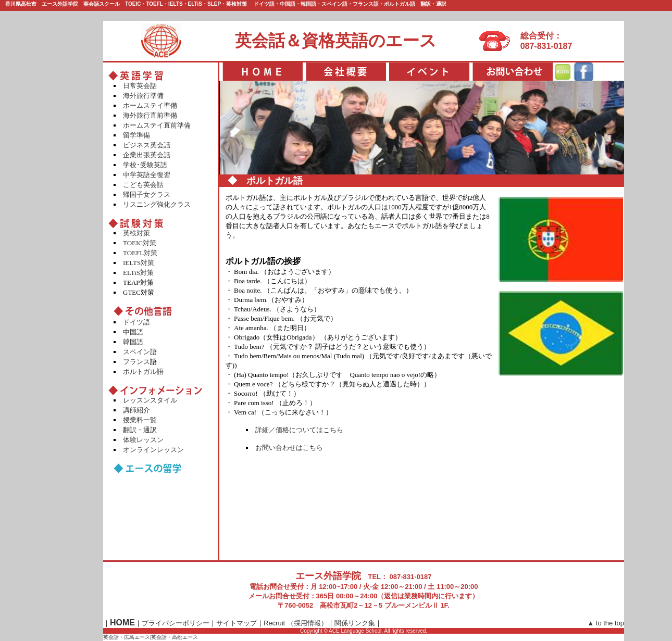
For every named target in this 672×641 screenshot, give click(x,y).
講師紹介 (136, 410)
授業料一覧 (140, 420)
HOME (122, 623)
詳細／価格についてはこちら (299, 430)
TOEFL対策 (140, 253)
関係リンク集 (355, 623)
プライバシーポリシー (176, 623)
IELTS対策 (139, 263)
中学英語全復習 (147, 175)
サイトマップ (237, 623)
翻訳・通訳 (140, 430)
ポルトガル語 (143, 372)
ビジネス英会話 (147, 145)
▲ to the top (606, 623)
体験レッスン (143, 440)
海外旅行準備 (143, 96)
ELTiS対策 (138, 273)
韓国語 (133, 342)
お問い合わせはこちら (289, 448)
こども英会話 (143, 185)
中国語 (133, 332)
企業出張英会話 (147, 155)
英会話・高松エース (175, 637)
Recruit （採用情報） (296, 623)
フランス (136, 362)
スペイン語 (140, 352)
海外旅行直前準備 (150, 115)
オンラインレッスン (153, 450)
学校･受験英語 (145, 165)
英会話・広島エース (127, 637)
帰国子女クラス (147, 194)
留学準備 (136, 135)
